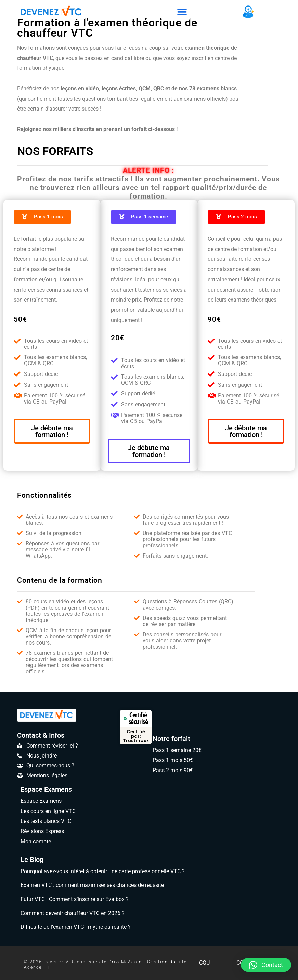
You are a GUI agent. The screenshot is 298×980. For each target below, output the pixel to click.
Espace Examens (46, 789)
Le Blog (32, 860)
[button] (182, 12)
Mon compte (36, 842)
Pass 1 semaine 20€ (177, 750)
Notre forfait (171, 739)
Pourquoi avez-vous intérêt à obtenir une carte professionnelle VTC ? (103, 871)
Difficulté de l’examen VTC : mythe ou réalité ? (76, 927)
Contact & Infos (41, 735)
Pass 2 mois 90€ (173, 770)
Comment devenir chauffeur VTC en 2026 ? (73, 913)
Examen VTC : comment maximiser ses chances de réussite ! (94, 885)
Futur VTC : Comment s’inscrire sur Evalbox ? (75, 899)
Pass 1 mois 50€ (173, 760)
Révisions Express (42, 831)
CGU (204, 963)
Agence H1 (37, 967)
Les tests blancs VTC (46, 821)
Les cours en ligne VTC (48, 811)
